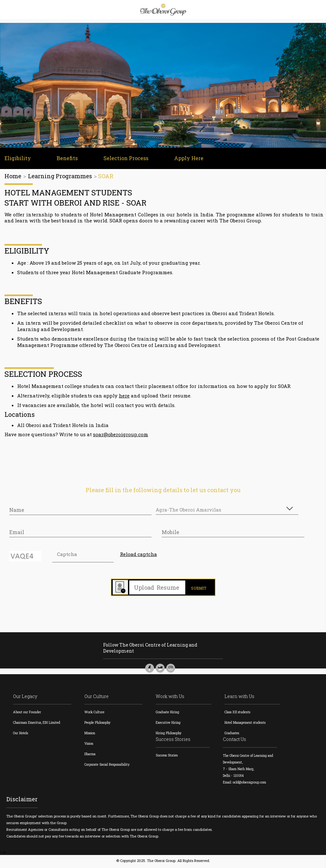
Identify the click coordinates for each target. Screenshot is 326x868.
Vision (89, 745)
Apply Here (186, 159)
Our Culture (97, 698)
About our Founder (27, 714)
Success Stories (174, 741)
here (124, 397)
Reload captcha (138, 555)
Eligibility (17, 159)
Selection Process (124, 159)
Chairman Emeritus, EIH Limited (36, 724)
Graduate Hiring (169, 714)
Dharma (91, 756)
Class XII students (238, 714)
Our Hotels (20, 735)
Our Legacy (25, 698)
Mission (90, 735)
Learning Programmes (60, 177)
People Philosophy (98, 724)
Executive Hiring (169, 724)
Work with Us (171, 698)
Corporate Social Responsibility (107, 766)
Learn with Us (241, 698)
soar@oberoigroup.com (121, 435)
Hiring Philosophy (170, 735)
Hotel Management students (246, 724)
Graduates (233, 735)
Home (13, 177)
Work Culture (95, 714)
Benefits (66, 159)
